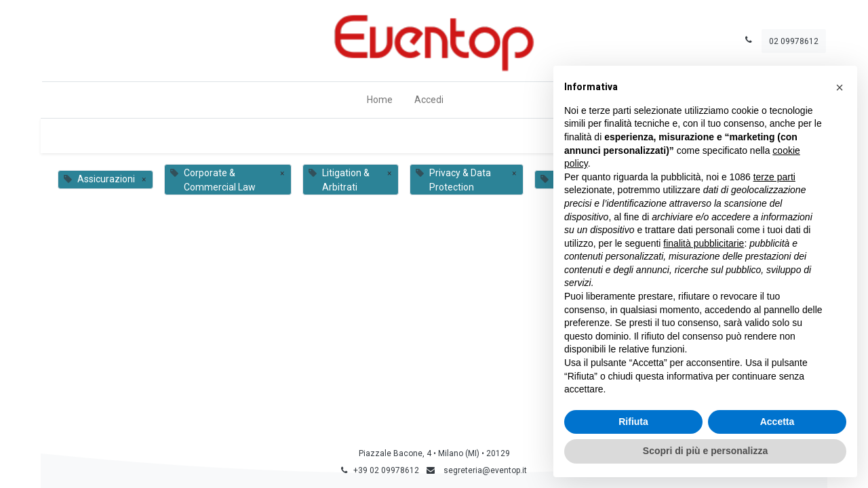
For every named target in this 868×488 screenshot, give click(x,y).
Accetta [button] (777, 422)
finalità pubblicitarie (704, 243)
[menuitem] (380, 100)
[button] (840, 87)
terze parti (774, 177)
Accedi (429, 100)
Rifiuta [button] (633, 422)
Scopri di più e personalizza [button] (705, 451)
